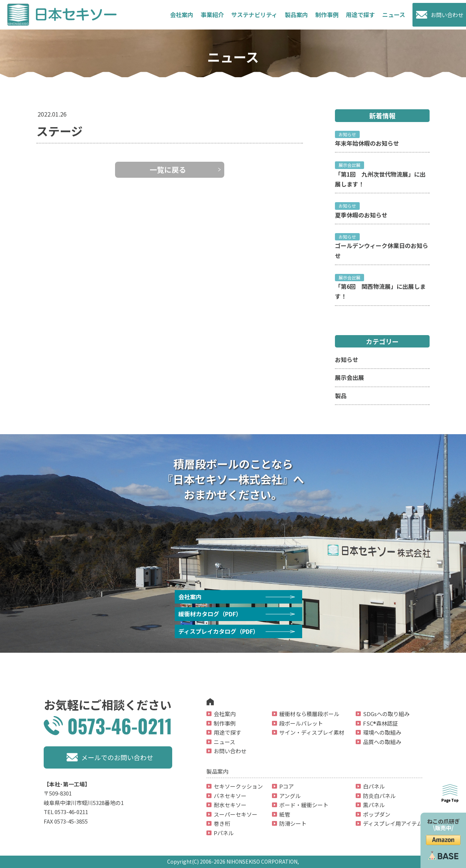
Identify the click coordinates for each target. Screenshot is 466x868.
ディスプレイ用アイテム (393, 823)
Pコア (287, 786)
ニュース (394, 15)
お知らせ (347, 360)
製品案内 (296, 15)
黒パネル (374, 805)
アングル (290, 796)
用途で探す (227, 732)
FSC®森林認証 (380, 723)
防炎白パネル (379, 796)
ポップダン (377, 814)
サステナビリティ (254, 15)
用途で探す (360, 15)
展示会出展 (349, 377)
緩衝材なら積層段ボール (309, 714)
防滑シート (293, 823)
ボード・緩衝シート (304, 805)
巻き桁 (222, 823)
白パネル (374, 786)
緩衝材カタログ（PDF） (210, 614)
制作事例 (327, 15)
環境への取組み (382, 732)
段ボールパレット (301, 723)
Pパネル (224, 833)
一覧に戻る (168, 170)
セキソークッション (238, 786)
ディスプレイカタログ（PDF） (219, 631)
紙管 (285, 814)
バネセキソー (230, 796)
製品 (341, 396)
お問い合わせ (447, 15)
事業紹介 (212, 15)
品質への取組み (382, 742)
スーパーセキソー (236, 814)
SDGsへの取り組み (386, 714)
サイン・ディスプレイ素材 (312, 732)
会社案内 (182, 15)
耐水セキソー (230, 805)
